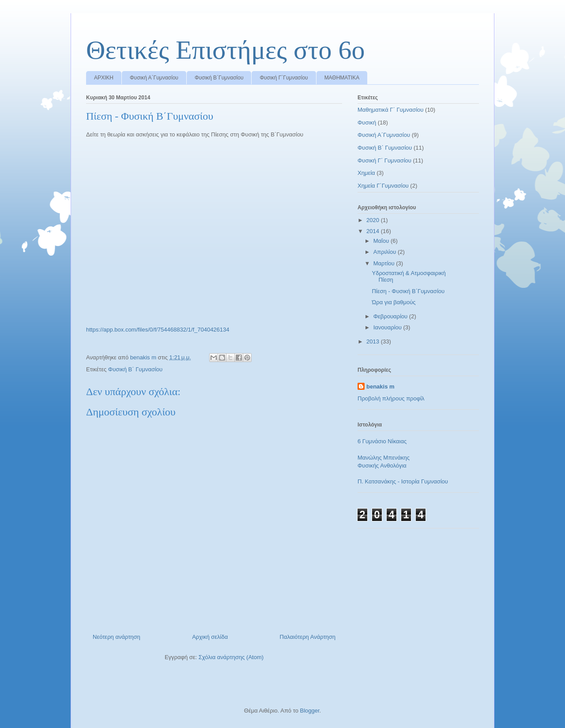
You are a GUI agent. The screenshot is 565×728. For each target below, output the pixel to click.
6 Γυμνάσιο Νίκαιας (382, 441)
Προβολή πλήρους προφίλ (391, 398)
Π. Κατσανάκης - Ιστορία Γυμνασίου (403, 481)
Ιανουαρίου (388, 327)
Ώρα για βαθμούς (394, 302)
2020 (374, 220)
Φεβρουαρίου (391, 316)
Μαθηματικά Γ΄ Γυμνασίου (390, 110)
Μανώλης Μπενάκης (384, 458)
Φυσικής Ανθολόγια (382, 466)
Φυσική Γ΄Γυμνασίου (284, 78)
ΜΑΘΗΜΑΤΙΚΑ (342, 78)
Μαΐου (382, 241)
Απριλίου (386, 252)
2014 (374, 231)
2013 (374, 341)
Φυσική (367, 123)
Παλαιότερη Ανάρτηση (308, 637)
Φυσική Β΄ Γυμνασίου (135, 369)
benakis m (380, 387)
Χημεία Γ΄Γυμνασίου (383, 186)
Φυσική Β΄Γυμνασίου (219, 78)
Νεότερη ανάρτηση (117, 637)
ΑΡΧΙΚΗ (104, 78)
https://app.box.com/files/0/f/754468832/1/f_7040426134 (158, 330)
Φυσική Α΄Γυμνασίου (154, 78)
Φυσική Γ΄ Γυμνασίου (384, 160)
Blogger (309, 711)
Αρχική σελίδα (210, 637)
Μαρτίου (385, 263)
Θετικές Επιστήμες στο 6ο (225, 50)
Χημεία (366, 173)
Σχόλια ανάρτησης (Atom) (231, 657)
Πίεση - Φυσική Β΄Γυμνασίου (408, 291)
